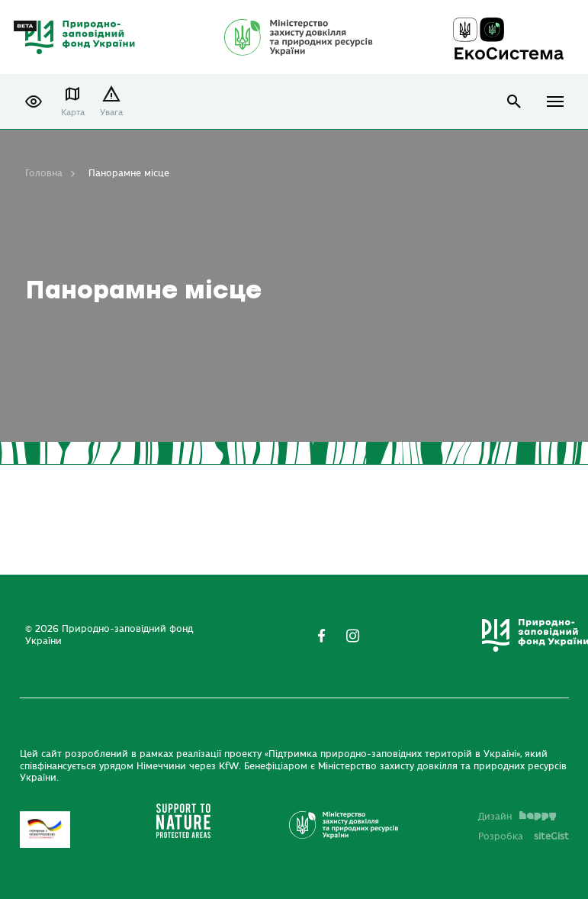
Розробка (524, 836)
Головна (44, 173)
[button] (34, 101)
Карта (73, 113)
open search (514, 102)
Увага (111, 113)
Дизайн (517, 817)
